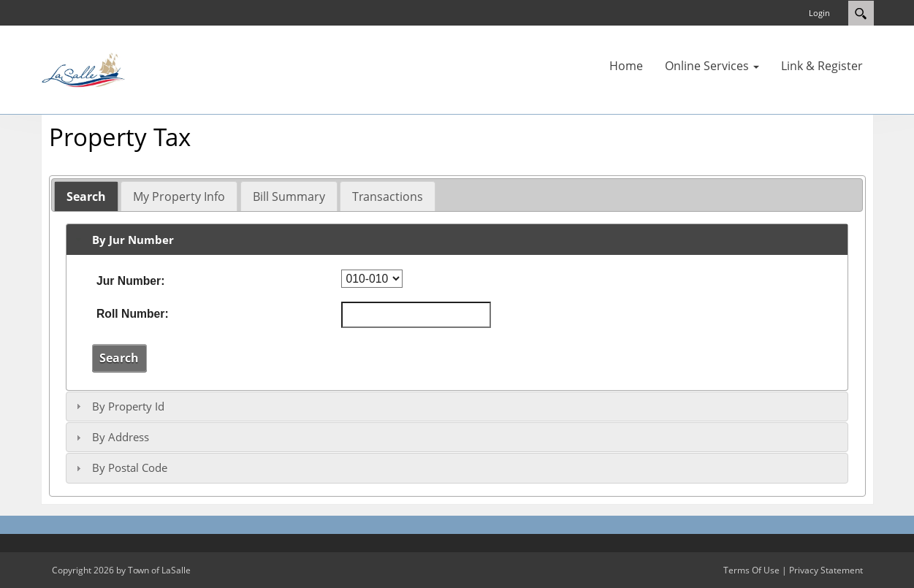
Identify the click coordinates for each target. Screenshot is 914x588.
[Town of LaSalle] (85, 69)
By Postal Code (130, 467)
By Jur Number (133, 240)
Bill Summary (289, 196)
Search (86, 196)
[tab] (86, 196)
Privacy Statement (826, 570)
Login (819, 13)
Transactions (388, 196)
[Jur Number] (372, 279)
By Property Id (128, 406)
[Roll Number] (416, 315)
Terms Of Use (751, 570)
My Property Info (179, 196)
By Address (121, 437)
